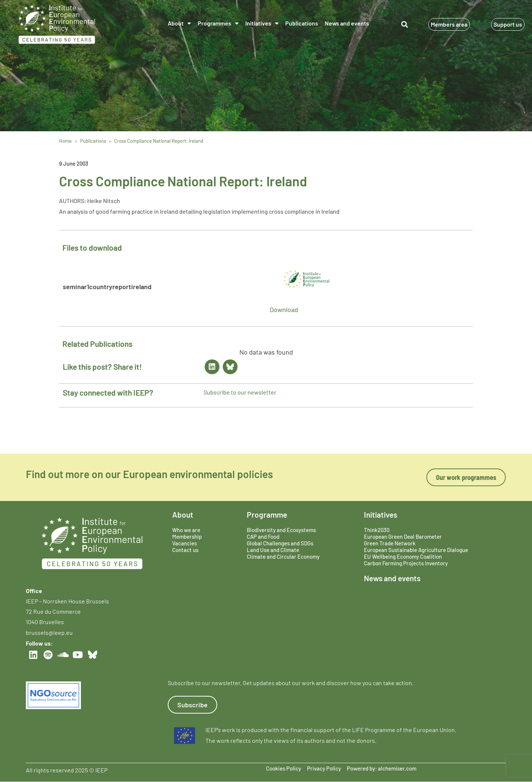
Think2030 (377, 530)
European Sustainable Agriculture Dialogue (416, 550)
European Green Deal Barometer (403, 536)
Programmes (218, 23)
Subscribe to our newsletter (240, 392)
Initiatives (262, 23)
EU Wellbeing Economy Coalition (403, 556)
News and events (347, 23)
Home (65, 141)
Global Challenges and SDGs (280, 543)
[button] (404, 24)
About (179, 23)
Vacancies (185, 543)
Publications (302, 23)
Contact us (185, 550)
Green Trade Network (390, 543)
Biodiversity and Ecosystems (281, 530)
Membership (187, 536)
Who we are (186, 530)
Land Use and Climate (273, 550)
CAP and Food (263, 536)
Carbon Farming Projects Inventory (406, 563)
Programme (267, 514)
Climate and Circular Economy (283, 556)
